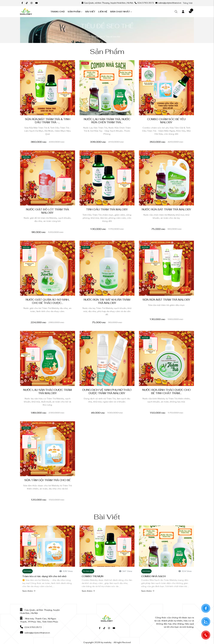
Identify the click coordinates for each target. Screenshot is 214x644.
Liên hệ (103, 12)
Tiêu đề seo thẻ (113, 37)
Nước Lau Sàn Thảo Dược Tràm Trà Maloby (47, 391)
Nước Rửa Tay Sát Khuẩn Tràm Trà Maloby (107, 301)
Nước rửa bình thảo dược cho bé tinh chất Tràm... (166, 391)
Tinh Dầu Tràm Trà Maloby (107, 209)
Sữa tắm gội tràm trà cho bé (47, 480)
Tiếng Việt (188, 3)
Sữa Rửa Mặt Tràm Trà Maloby (166, 300)
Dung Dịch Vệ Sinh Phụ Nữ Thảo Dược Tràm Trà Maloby (107, 391)
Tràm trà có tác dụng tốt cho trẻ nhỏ (44, 576)
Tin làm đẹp (88, 571)
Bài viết (90, 12)
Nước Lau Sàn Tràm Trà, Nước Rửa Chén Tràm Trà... (107, 121)
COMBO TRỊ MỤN (93, 576)
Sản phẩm (75, 12)
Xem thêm (29, 591)
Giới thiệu (27, 571)
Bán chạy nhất (121, 12)
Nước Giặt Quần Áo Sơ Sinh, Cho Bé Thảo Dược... (48, 301)
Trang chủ (58, 12)
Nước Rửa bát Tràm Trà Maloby (166, 209)
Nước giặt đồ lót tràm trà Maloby (47, 211)
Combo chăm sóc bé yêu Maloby (166, 121)
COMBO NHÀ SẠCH (153, 576)
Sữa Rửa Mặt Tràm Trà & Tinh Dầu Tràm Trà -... (48, 121)
